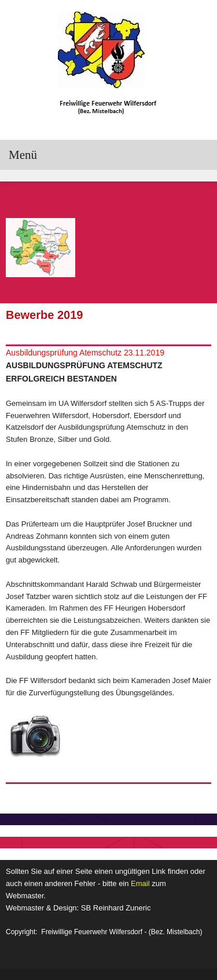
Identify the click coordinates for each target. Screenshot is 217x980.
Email (140, 883)
